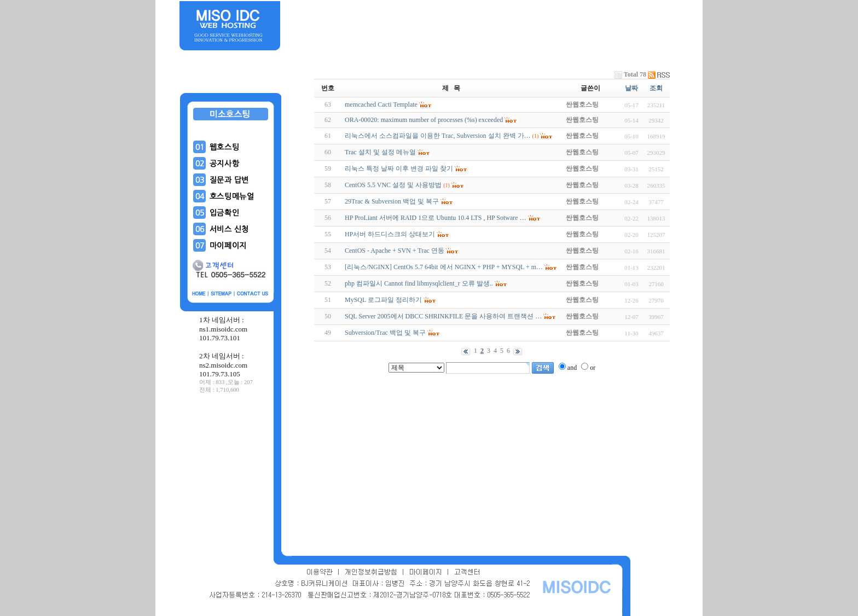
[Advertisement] (231, 475)
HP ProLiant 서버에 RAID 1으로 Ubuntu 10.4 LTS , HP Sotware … (436, 218)
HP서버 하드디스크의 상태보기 (390, 234)
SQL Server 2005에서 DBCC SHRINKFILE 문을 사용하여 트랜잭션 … (443, 316)
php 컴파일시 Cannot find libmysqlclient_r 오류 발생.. (419, 283)
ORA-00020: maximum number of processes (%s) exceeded (424, 120)
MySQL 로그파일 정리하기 (383, 300)
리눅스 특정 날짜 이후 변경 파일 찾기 (399, 168)
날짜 (631, 88)
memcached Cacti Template (381, 104)
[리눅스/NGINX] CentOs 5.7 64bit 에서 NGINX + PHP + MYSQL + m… (444, 267)
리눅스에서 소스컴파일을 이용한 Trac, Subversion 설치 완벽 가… (438, 136)
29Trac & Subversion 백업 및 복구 (392, 201)
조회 (656, 88)
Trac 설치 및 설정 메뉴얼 (380, 152)
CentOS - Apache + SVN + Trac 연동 (395, 251)
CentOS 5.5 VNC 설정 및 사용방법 (393, 185)
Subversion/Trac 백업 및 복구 (385, 333)
